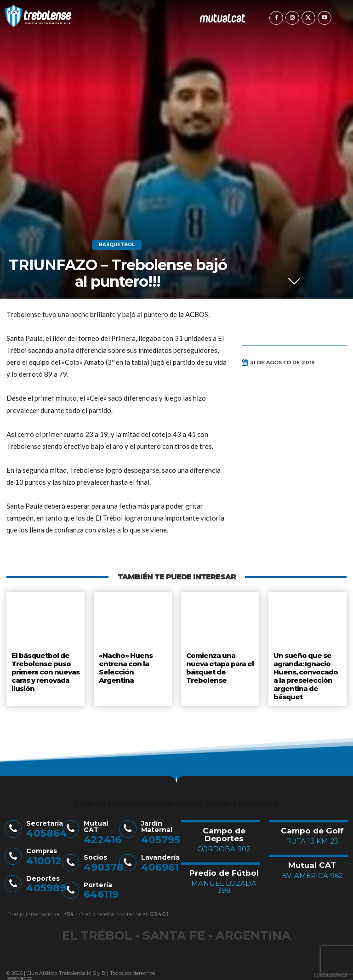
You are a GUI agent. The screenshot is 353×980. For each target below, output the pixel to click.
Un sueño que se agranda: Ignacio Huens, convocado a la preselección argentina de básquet (307, 673)
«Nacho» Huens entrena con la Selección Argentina (133, 662)
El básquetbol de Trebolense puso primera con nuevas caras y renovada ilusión (45, 669)
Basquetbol (117, 245)
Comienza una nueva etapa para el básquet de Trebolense (220, 666)
